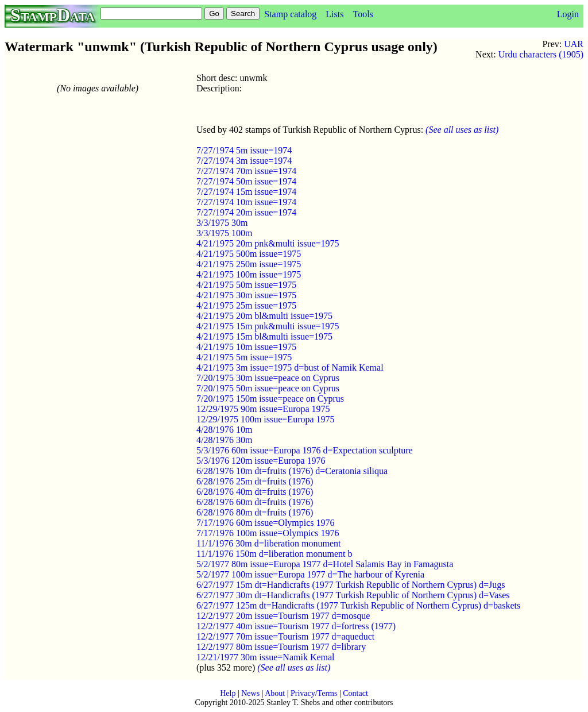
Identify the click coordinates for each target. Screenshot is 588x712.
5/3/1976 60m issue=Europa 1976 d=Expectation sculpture (305, 450)
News (250, 693)
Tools (363, 14)
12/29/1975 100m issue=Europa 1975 (266, 419)
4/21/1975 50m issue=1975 (246, 285)
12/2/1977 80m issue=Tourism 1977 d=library (281, 647)
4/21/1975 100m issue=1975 (249, 274)
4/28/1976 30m (224, 440)
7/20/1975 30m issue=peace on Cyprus (268, 378)
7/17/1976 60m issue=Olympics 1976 (266, 523)
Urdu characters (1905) (541, 54)
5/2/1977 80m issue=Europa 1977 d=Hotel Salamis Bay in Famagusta (325, 564)
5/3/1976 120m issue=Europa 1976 (261, 461)
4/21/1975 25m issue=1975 (246, 305)
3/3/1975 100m (224, 233)
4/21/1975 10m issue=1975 (246, 347)
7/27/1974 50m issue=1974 (246, 181)
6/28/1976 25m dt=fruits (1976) (255, 481)
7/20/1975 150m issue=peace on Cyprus (270, 399)
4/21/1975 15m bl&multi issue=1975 (264, 336)
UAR (574, 44)
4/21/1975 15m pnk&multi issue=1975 (268, 326)
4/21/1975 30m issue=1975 (246, 295)
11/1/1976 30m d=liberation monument (269, 543)
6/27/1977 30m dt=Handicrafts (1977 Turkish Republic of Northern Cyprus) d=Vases (353, 595)
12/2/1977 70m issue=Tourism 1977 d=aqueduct (285, 636)
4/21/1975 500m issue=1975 (249, 254)
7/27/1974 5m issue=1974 (244, 150)
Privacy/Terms (314, 693)
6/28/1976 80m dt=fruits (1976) (255, 512)
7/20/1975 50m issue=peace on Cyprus (268, 388)
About (275, 693)
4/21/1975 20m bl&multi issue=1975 (264, 316)
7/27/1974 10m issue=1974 (246, 202)
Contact (355, 693)
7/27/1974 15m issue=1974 (246, 192)
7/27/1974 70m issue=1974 (246, 171)
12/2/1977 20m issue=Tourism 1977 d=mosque (283, 616)
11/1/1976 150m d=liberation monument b (274, 554)
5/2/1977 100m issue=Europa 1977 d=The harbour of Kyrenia (310, 574)
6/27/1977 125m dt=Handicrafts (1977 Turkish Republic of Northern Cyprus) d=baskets (358, 605)
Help (228, 693)
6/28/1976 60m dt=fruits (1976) (255, 502)
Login (568, 14)
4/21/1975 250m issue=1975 (249, 264)
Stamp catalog (290, 14)
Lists (334, 14)
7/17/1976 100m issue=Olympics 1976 (268, 533)
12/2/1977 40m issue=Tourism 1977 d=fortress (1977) (296, 626)
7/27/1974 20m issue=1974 (246, 212)
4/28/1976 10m (224, 430)
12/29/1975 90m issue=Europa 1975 (263, 409)
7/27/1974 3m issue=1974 (244, 161)
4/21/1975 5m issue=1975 (244, 357)
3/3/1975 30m (222, 223)
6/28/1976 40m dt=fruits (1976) (255, 492)
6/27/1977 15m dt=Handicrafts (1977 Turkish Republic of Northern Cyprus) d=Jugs (351, 585)
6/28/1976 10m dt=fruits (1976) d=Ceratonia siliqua (292, 471)
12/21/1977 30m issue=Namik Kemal (266, 657)
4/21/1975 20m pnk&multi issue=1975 (268, 243)
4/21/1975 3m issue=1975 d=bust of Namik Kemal (290, 367)
